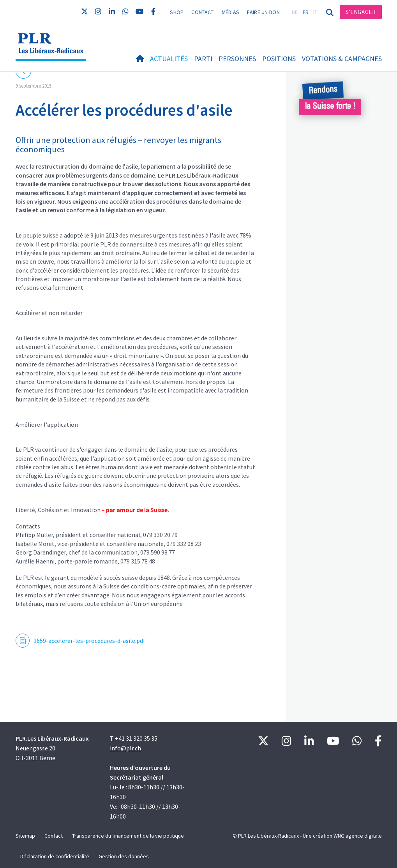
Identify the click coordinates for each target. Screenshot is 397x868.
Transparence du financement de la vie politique (128, 836)
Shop (177, 12)
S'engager (361, 12)
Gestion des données (124, 856)
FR (306, 12)
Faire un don (263, 12)
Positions (279, 59)
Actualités (169, 59)
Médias (231, 12)
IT (315, 12)
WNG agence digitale (358, 836)
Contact (202, 12)
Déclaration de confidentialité (55, 856)
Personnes (237, 59)
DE (295, 12)
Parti (203, 59)
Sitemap (25, 836)
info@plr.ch (125, 748)
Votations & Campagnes (342, 59)
